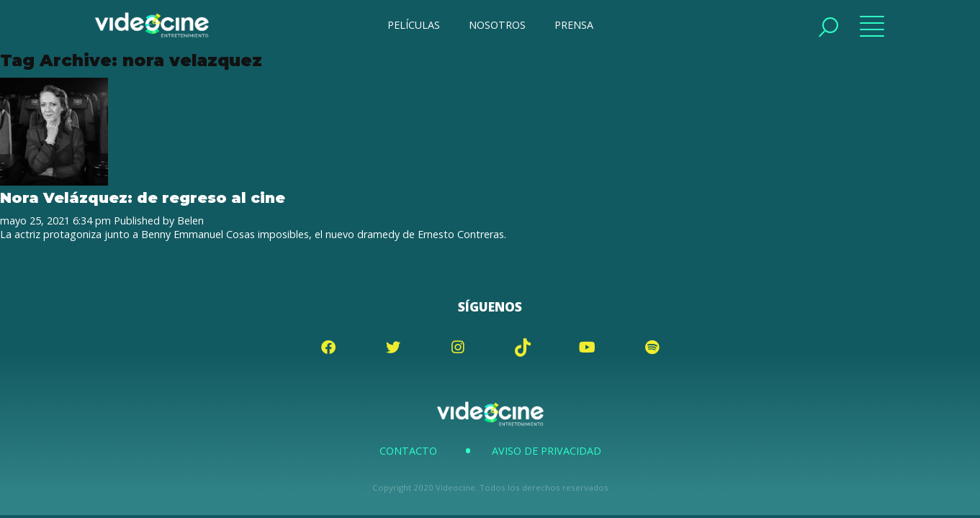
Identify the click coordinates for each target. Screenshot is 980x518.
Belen (190, 221)
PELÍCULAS (414, 25)
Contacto (408, 451)
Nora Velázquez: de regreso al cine (143, 197)
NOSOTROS (497, 25)
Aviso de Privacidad (547, 451)
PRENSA (574, 25)
